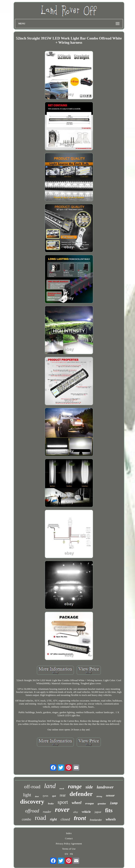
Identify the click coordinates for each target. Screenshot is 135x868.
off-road (32, 787)
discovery (32, 802)
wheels (111, 819)
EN (66, 854)
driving (99, 796)
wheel (77, 803)
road (40, 818)
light (27, 795)
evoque (90, 803)
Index (69, 833)
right (53, 819)
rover (62, 810)
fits (109, 810)
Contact (69, 838)
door (37, 796)
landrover (105, 787)
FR (71, 854)
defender (81, 794)
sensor (110, 795)
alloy (76, 812)
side (89, 787)
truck (62, 788)
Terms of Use (69, 849)
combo (26, 819)
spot (54, 796)
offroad (32, 811)
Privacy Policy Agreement (69, 844)
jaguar (98, 812)
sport (63, 802)
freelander (96, 820)
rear (63, 795)
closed (65, 819)
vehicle (86, 812)
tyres (45, 796)
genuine (102, 804)
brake (51, 804)
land (50, 786)
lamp (114, 803)
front (80, 818)
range (75, 786)
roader (47, 812)
